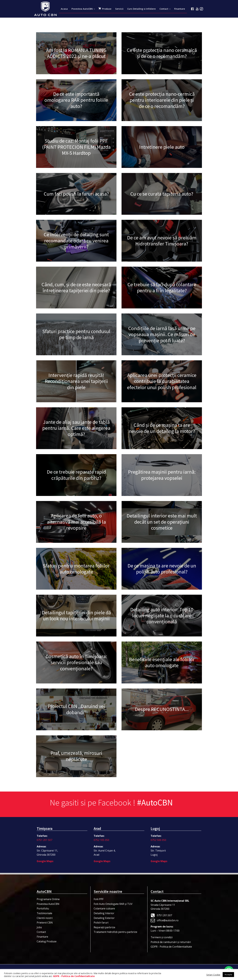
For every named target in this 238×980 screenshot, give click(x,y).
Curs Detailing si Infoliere (141, 9)
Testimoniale (44, 913)
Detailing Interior (104, 913)
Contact (164, 9)
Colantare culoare (104, 908)
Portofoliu (43, 908)
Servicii (119, 9)
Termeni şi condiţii (162, 937)
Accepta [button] (228, 974)
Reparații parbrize (104, 927)
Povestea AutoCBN (82, 9)
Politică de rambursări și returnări (171, 942)
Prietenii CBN (45, 923)
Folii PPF (99, 899)
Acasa (64, 9)
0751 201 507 (44, 840)
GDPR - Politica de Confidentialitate (171, 947)
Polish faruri (101, 923)
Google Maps (45, 861)
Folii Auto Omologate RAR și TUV (113, 904)
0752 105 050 (101, 840)
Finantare (180, 9)
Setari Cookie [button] (213, 975)
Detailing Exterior (104, 918)
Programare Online (48, 899)
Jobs (39, 927)
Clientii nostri (45, 918)
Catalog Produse (47, 941)
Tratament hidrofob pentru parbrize (115, 932)
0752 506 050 (158, 840)
